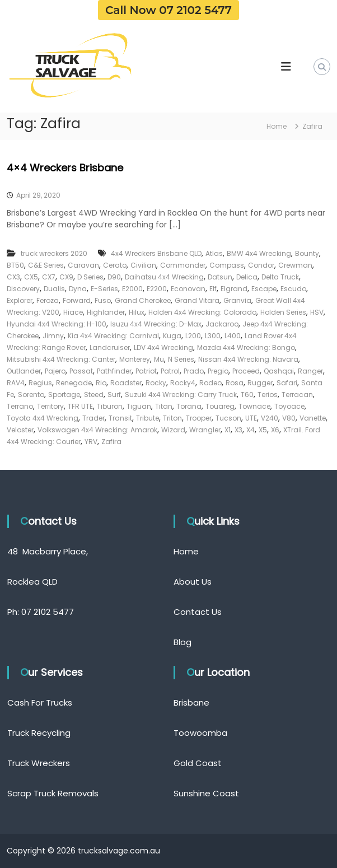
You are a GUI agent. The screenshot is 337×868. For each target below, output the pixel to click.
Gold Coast (198, 763)
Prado (194, 371)
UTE (251, 418)
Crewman (295, 265)
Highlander (106, 312)
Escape (264, 289)
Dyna (78, 289)
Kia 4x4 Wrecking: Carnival (113, 336)
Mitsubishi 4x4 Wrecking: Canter (61, 359)
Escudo (293, 289)
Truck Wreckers (39, 763)
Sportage (64, 395)
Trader (93, 418)
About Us (193, 582)
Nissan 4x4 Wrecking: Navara (248, 359)
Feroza (48, 300)
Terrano (20, 406)
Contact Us (198, 612)
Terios (268, 395)
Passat (81, 371)
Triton (172, 418)
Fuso (103, 300)
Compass (227, 265)
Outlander (24, 371)
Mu (159, 359)
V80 (289, 418)
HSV (317, 312)
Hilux (137, 312)
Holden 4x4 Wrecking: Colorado (202, 312)
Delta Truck (280, 277)
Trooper (199, 418)
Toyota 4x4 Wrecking (43, 418)
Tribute (148, 418)
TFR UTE (80, 406)
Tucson (228, 418)
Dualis (54, 289)
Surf (114, 395)
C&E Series (46, 265)
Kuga (172, 336)
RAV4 (16, 383)
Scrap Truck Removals (53, 793)
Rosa (235, 383)
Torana (189, 406)
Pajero (55, 371)
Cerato (115, 265)
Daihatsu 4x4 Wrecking (164, 277)
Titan (164, 406)
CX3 (13, 277)
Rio (101, 383)
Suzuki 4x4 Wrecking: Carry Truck (181, 395)
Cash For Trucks (40, 703)
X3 (238, 430)
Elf (213, 289)
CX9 (66, 277)
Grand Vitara (197, 300)
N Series (181, 359)
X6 (275, 430)
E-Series (104, 289)
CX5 (31, 277)
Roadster (126, 383)
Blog (182, 642)
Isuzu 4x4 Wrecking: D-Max (156, 324)
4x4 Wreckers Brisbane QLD (156, 253)
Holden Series (283, 312)
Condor (261, 265)
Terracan (297, 395)
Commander (183, 265)
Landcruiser (110, 347)
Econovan (188, 289)
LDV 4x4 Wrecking (163, 347)
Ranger (310, 371)
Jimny (53, 336)
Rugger (260, 383)
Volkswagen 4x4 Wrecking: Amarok (97, 430)
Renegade (74, 383)
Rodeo (210, 383)
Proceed (246, 371)
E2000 (132, 289)
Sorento (31, 395)
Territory (50, 406)
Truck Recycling (39, 733)
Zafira (111, 442)
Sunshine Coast (206, 793)
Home (186, 551)
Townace (254, 406)
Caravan (83, 265)
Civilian (143, 265)
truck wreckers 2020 (54, 253)
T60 (247, 395)
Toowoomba (200, 733)
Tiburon (110, 406)
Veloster (20, 430)
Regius (40, 383)
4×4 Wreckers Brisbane (65, 168)
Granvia (237, 300)
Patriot (146, 371)
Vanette (313, 418)
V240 (270, 418)
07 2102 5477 (48, 612)
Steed (94, 395)
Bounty (307, 253)
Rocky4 (183, 383)
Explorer (20, 300)
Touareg (220, 406)
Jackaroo (222, 324)
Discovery (23, 289)
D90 (114, 277)
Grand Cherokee (143, 300)
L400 (233, 336)
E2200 (157, 289)
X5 (263, 430)
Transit (120, 418)
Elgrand (234, 289)
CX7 (49, 277)
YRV (91, 442)
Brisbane (191, 703)
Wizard (173, 430)
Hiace (73, 312)
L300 (213, 336)
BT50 (15, 265)
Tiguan (139, 406)
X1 (228, 430)
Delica (247, 277)
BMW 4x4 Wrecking (259, 253)
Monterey (135, 359)
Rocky (156, 383)
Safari (287, 383)
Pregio (218, 371)
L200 (193, 336)
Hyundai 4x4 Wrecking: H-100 (57, 324)
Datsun (220, 277)
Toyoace (289, 406)
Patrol (170, 371)
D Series (90, 277)
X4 (251, 430)
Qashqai (279, 371)
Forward (77, 300)
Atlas (214, 253)
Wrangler (205, 430)
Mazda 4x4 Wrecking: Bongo (246, 347)
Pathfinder (114, 371)
